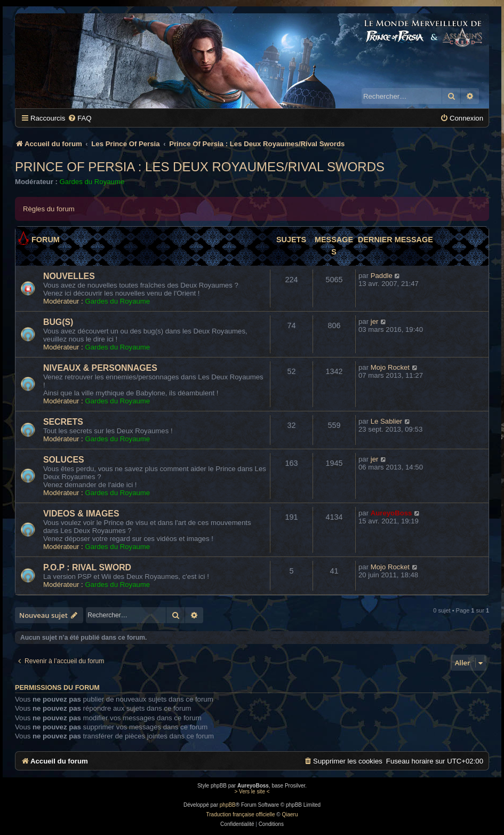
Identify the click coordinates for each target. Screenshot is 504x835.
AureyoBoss (391, 513)
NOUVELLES (69, 276)
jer (375, 321)
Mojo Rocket (390, 367)
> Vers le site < (252, 792)
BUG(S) (58, 322)
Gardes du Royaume (92, 182)
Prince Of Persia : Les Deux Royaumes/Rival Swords (200, 167)
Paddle (382, 276)
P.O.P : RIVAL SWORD (87, 567)
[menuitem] (79, 118)
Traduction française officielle (241, 814)
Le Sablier (386, 421)
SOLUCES (64, 460)
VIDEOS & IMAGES (81, 514)
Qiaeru (290, 814)
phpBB (228, 805)
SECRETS (63, 422)
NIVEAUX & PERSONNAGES (100, 368)
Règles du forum (49, 209)
